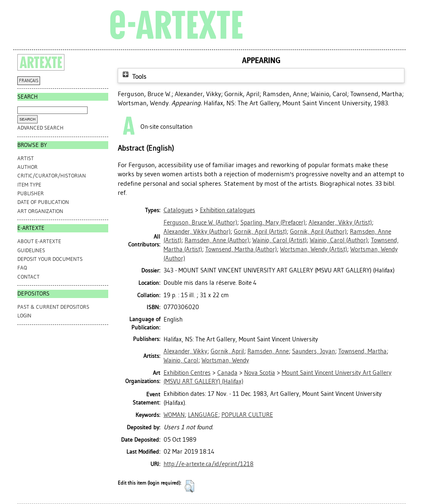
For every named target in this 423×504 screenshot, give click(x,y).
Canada (227, 373)
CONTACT (29, 277)
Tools (133, 77)
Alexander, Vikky (185, 351)
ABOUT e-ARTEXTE (39, 241)
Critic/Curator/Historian (52, 176)
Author (27, 167)
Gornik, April (227, 351)
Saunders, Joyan (314, 351)
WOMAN (174, 415)
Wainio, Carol (181, 360)
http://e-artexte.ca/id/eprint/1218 (209, 464)
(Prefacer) (273, 222)
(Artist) (340, 222)
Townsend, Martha (362, 351)
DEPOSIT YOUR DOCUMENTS (50, 259)
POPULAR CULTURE (247, 415)
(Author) (200, 222)
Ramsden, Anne (268, 351)
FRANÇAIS (29, 81)
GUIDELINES (31, 250)
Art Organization (40, 211)
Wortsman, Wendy (225, 360)
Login (24, 316)
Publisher (31, 193)
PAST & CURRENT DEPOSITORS (53, 307)
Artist (26, 158)
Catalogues (178, 210)
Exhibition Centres (187, 373)
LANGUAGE (203, 415)
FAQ (22, 268)
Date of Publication (43, 202)
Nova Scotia (260, 373)
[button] (189, 486)
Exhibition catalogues (228, 210)
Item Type (29, 185)
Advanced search (40, 128)
